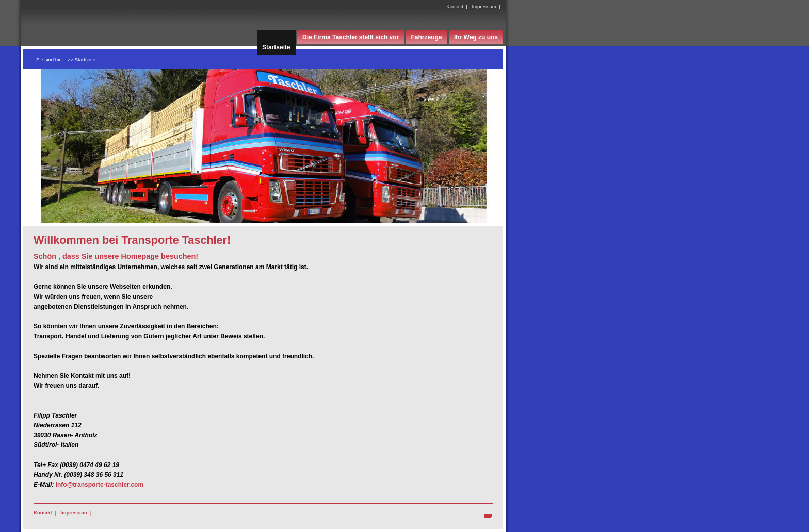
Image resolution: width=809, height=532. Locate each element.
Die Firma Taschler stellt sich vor (351, 37)
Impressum (484, 6)
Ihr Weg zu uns (476, 37)
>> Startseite (82, 60)
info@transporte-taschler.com (100, 485)
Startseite (276, 47)
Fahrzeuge (427, 37)
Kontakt (455, 6)
